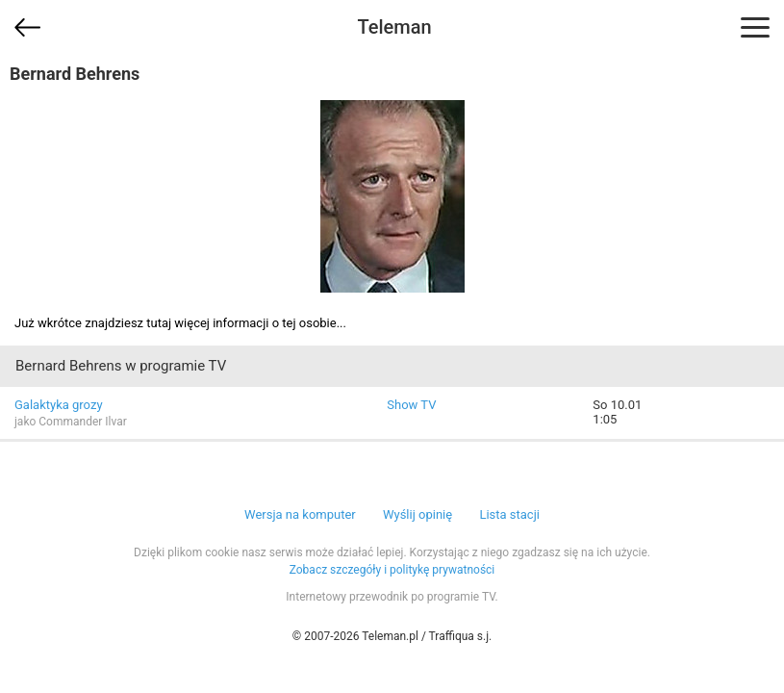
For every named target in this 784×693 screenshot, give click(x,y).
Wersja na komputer (300, 514)
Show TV (411, 405)
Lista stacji (509, 514)
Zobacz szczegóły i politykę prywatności (392, 570)
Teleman (394, 27)
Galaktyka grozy (59, 405)
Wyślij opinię (417, 514)
